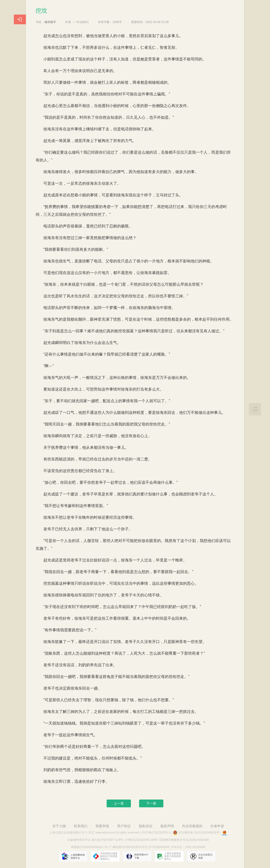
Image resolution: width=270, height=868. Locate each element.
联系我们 (81, 826)
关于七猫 (59, 826)
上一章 (119, 803)
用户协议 (124, 826)
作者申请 (217, 826)
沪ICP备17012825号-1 (156, 833)
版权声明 (167, 826)
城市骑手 (50, 22)
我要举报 (102, 826)
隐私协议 (146, 826)
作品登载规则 (192, 826)
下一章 (151, 803)
